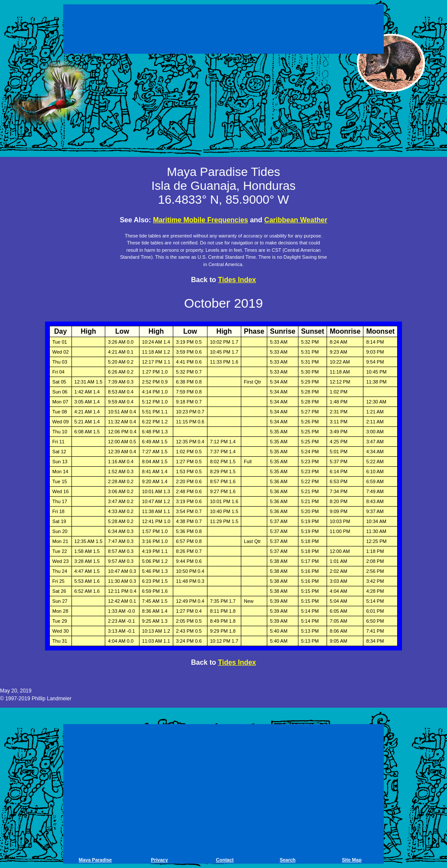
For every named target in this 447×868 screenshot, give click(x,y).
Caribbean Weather (296, 220)
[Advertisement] (223, 30)
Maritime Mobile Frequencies (201, 220)
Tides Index (237, 280)
